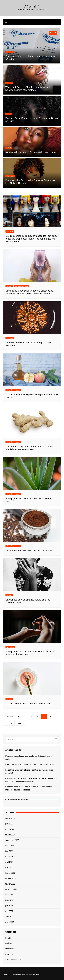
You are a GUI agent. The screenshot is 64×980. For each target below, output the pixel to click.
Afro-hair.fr (32, 6)
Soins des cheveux (21, 286)
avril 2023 (9, 862)
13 (12, 723)
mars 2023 (10, 867)
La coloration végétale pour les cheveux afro (28, 704)
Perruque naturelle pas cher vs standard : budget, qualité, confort (29, 758)
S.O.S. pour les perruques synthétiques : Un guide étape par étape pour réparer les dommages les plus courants (32, 239)
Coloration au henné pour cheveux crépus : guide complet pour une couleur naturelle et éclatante (31, 780)
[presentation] (51, 33)
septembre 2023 (12, 840)
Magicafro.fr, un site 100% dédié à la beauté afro (30, 152)
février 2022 (10, 884)
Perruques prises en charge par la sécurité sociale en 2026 (30, 764)
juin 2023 (9, 851)
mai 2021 (9, 911)
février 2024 (10, 835)
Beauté (9, 114)
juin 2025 (9, 824)
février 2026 (10, 818)
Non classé (10, 52)
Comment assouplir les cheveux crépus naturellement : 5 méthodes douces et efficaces (29, 788)
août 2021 (10, 895)
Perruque (10, 231)
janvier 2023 (10, 878)
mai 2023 (9, 857)
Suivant (21, 723)
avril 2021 (9, 917)
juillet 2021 (10, 900)
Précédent (9, 717)
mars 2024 (10, 829)
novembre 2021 (12, 889)
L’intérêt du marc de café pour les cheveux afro (30, 550)
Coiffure (9, 83)
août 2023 (10, 846)
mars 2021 (10, 922)
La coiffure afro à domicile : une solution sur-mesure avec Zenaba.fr (29, 771)
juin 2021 (9, 906)
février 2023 (10, 873)
